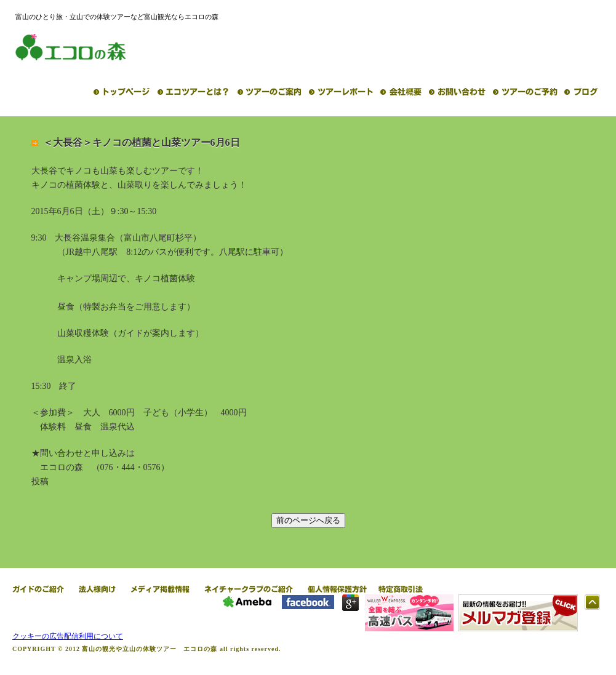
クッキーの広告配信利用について (68, 636)
